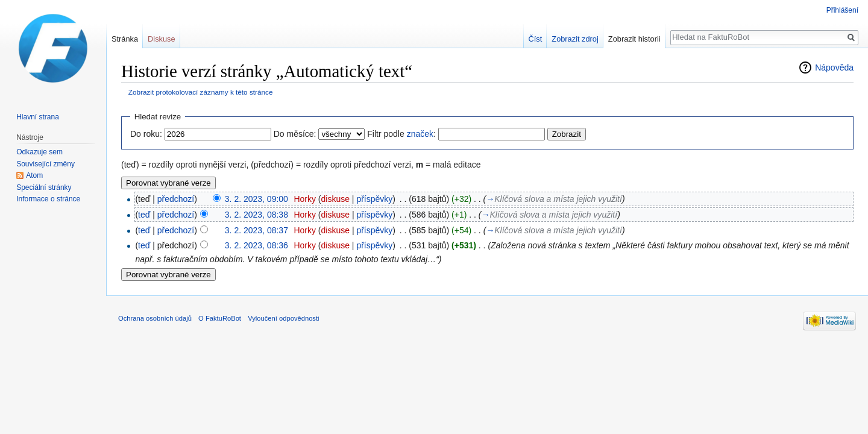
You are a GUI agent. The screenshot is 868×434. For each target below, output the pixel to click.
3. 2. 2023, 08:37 (256, 230)
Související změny (46, 164)
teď (144, 215)
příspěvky (374, 199)
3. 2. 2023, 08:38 (256, 215)
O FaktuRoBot (220, 318)
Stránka (125, 39)
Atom (34, 175)
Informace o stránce (48, 199)
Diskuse (162, 39)
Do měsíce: (295, 134)
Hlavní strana (38, 117)
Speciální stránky (44, 187)
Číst (536, 39)
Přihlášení (842, 10)
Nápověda (834, 68)
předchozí (176, 199)
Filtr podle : (401, 134)
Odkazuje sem (39, 152)
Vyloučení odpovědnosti (283, 318)
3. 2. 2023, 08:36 (256, 245)
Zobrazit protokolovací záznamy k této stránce (201, 92)
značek (420, 134)
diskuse (335, 199)
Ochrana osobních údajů (155, 318)
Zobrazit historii (634, 39)
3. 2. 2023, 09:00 (256, 199)
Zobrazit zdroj (575, 39)
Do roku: (146, 134)
